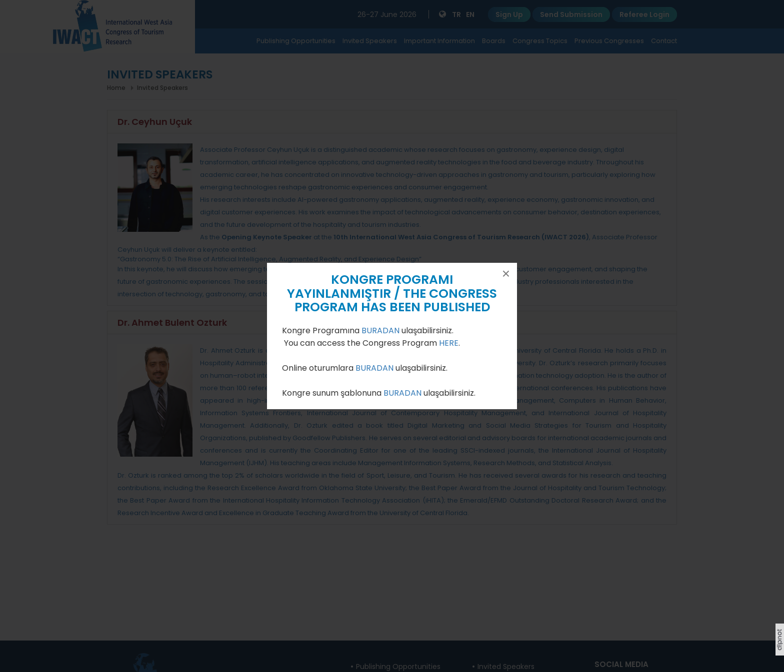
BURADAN (381, 331)
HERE (449, 343)
